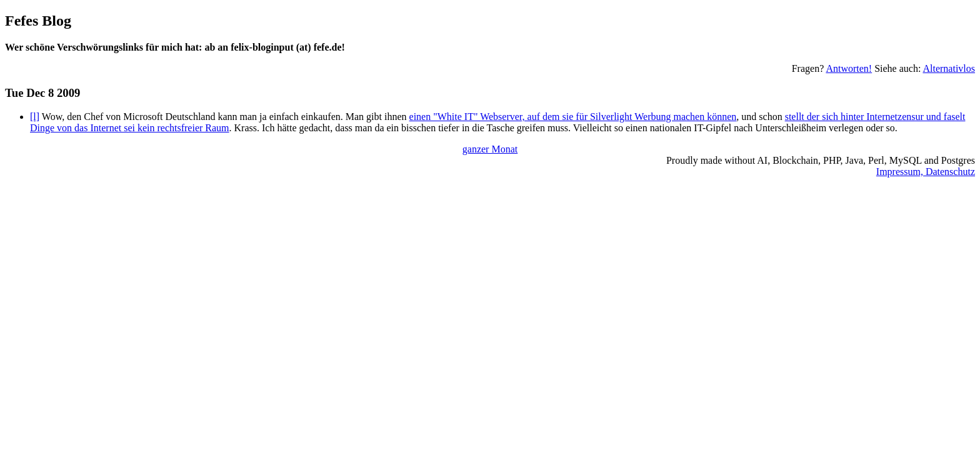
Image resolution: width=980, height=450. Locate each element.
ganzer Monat (490, 149)
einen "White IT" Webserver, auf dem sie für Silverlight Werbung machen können (573, 117)
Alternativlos (949, 68)
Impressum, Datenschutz (926, 172)
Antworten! (849, 68)
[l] (35, 117)
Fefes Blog (38, 21)
